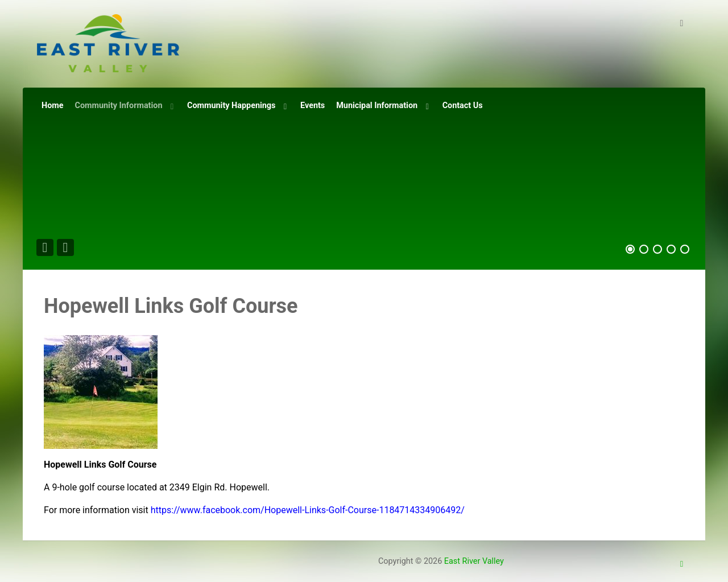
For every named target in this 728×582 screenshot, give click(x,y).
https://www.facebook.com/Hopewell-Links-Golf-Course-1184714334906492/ (308, 510)
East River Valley (474, 561)
